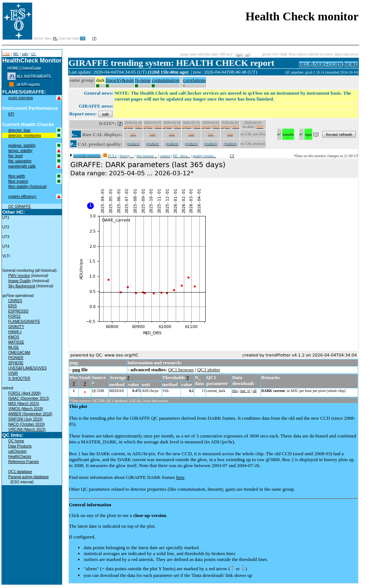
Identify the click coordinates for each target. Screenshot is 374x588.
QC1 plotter (209, 370)
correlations (194, 80)
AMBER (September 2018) (30, 414)
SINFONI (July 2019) (25, 419)
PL (55, 38)
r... (74, 134)
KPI (11, 114)
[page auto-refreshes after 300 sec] (206, 54)
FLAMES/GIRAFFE (24, 322)
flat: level (15, 156)
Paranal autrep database (28, 477)
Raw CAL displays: (102, 134)
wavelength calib (22, 166)
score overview (21, 98)
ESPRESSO (18, 311)
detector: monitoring (24, 136)
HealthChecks (20, 457)
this (235, 391)
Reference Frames (23, 462)
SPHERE (16, 363)
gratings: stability (22, 146)
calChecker (17, 451)
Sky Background (22, 286)
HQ (82, 38)
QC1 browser (181, 370)
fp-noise (143, 80)
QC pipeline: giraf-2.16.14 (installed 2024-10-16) (322, 72)
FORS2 (14, 316)
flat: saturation (20, 161)
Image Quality (20, 281)
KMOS (14, 337)
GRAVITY (16, 327)
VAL (166, 391)
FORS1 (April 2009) (24, 393)
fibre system (18, 181)
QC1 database (20, 472)
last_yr (245, 391)
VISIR (13, 373)
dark (100, 80)
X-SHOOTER (19, 379)
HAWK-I (15, 332)
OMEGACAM (19, 353)
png (76, 370)
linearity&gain (120, 80)
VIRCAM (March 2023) (27, 430)
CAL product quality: (100, 144)
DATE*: (108, 123)
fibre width (17, 176)
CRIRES (15, 301)
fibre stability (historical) (27, 187)
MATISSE (16, 342)
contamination (165, 80)
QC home (16, 441)
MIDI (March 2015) (23, 404)
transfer (288, 134)
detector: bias (19, 130)
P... (73, 144)
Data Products (20, 446)
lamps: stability (20, 151)
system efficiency (22, 197)
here (180, 477)
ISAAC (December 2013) (29, 398)
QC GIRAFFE (19, 207)
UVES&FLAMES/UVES (27, 368)
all (255, 391)
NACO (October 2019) (26, 424)
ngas (308, 134)
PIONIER (16, 358)
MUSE (14, 347)
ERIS (12, 306)
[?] (232, 156)
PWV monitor (19, 276)
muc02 (280, 72)
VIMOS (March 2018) (26, 409)
